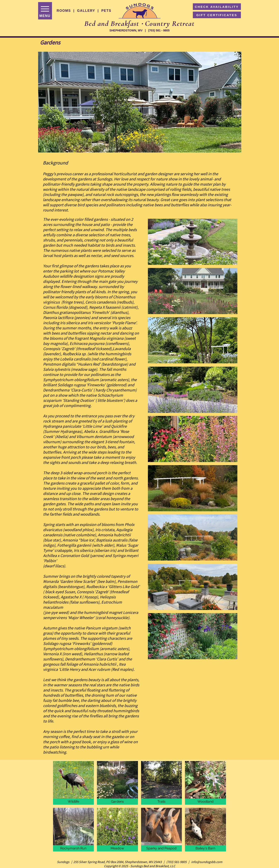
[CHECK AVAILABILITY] (217, 7)
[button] (140, 102)
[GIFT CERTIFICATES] (217, 15)
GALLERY (86, 11)
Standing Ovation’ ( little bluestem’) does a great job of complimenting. (90, 403)
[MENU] (45, 11)
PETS (106, 11)
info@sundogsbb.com (207, 862)
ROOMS (64, 11)
